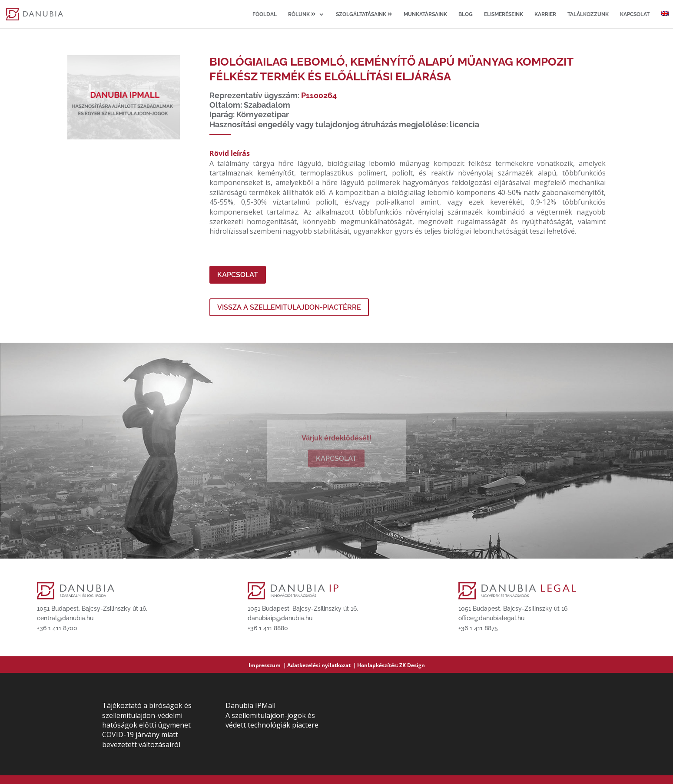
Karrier (545, 14)
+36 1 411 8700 (57, 628)
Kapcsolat (635, 14)
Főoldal (265, 14)
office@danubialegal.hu (491, 618)
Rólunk (302, 14)
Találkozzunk (588, 14)
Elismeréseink (504, 14)
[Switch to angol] (665, 20)
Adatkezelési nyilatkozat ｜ (322, 665)
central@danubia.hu (65, 618)
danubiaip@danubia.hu (280, 618)
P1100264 (319, 95)
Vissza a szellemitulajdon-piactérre (289, 307)
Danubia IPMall (250, 705)
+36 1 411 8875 (478, 628)
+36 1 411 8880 (268, 628)
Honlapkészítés (377, 665)
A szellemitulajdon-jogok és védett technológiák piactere (272, 720)
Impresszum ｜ (268, 665)
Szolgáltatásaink (364, 14)
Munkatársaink (425, 14)
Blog (466, 14)
